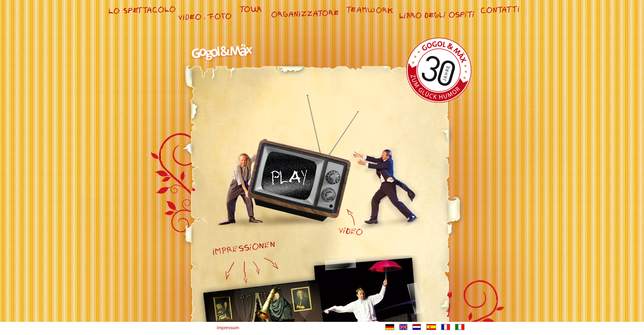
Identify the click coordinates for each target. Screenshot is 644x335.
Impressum (228, 328)
